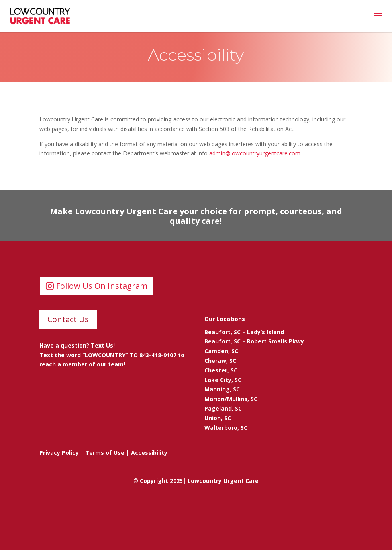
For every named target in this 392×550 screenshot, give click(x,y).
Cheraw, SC (220, 361)
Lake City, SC (223, 380)
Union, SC (218, 418)
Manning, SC (222, 389)
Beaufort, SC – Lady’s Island (244, 332)
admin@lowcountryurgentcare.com (255, 153)
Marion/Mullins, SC (231, 399)
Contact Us (68, 319)
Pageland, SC (223, 408)
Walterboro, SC (226, 428)
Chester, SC (221, 370)
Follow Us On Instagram (102, 286)
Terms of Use (105, 453)
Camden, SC (221, 351)
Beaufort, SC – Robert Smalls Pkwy (254, 341)
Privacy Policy (59, 453)
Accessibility (149, 453)
